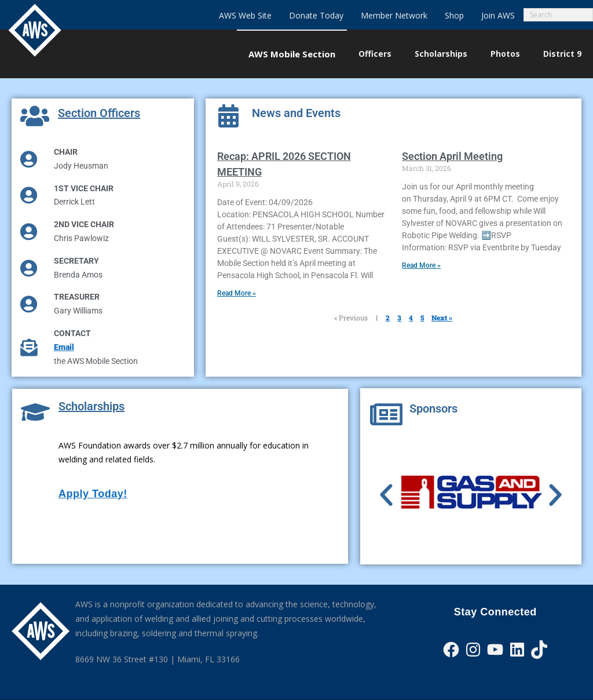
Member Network (394, 15)
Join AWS (498, 15)
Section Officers (99, 113)
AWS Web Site (245, 15)
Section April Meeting (452, 156)
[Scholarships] (35, 412)
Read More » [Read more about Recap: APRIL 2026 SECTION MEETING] (237, 293)
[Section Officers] (35, 116)
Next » (442, 318)
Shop (454, 15)
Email (64, 347)
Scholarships (91, 406)
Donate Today (316, 15)
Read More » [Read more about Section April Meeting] (421, 265)
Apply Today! (93, 494)
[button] (386, 495)
